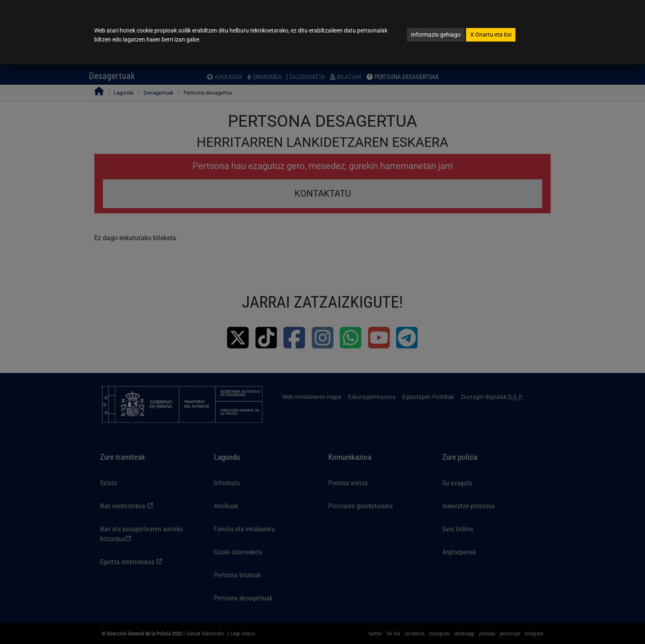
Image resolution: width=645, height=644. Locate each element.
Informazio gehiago (436, 35)
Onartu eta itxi (491, 35)
